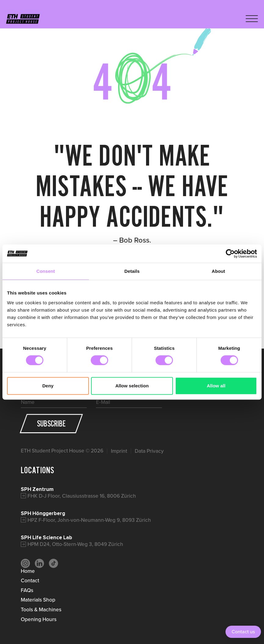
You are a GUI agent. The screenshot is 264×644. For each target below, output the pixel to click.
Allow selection (132, 386)
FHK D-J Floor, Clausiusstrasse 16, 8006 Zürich (82, 496)
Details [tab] (132, 271)
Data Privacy (149, 451)
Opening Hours (39, 619)
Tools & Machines (41, 609)
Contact (30, 580)
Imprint (119, 451)
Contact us (243, 632)
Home (28, 571)
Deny (48, 386)
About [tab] (218, 271)
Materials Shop (38, 600)
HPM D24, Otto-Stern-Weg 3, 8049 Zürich (75, 544)
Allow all (216, 386)
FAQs (27, 590)
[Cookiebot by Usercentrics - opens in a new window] (230, 254)
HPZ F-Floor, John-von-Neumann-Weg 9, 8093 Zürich (89, 520)
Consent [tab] (46, 271)
